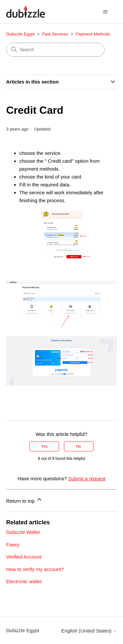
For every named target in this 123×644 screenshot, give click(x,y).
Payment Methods (93, 34)
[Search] (55, 50)
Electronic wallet (24, 581)
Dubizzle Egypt (20, 34)
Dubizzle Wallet (23, 532)
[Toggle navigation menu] (105, 12)
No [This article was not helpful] (79, 446)
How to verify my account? (35, 569)
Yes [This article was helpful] (45, 446)
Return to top (24, 500)
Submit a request (87, 478)
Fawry (13, 545)
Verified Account (24, 557)
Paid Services (55, 34)
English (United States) (89, 631)
